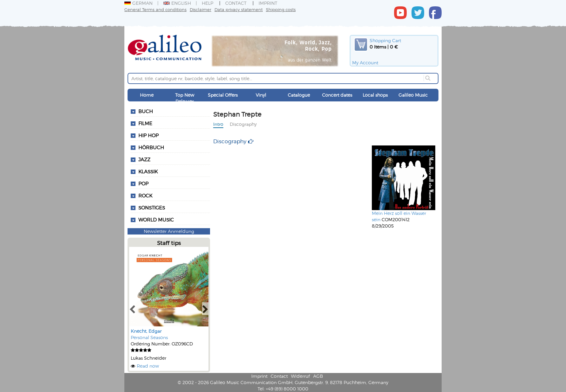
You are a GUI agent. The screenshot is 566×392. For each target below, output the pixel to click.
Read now (148, 366)
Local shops (375, 95)
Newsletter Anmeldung (169, 231)
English (177, 3)
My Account (365, 63)
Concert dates (337, 95)
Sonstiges (152, 208)
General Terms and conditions (155, 9)
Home (147, 95)
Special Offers (223, 95)
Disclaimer (201, 9)
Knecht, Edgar (146, 331)
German (138, 3)
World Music (156, 220)
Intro (218, 124)
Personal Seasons (149, 337)
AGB (318, 376)
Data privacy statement (239, 9)
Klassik (148, 171)
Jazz (144, 159)
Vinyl (261, 95)
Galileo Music (413, 95)
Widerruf (300, 376)
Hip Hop (148, 135)
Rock (145, 196)
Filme (145, 123)
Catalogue (299, 95)
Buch (146, 111)
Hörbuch (151, 147)
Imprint (268, 3)
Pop (143, 183)
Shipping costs (281, 9)
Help (207, 3)
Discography (243, 124)
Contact (236, 3)
